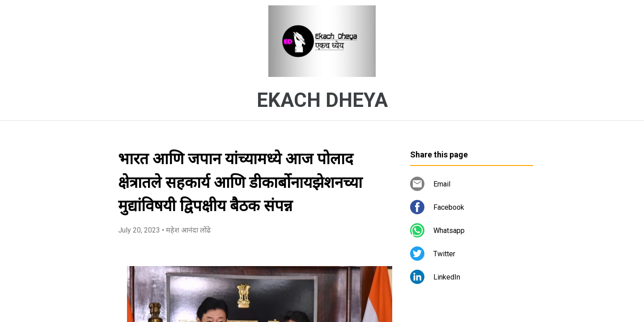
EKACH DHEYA (322, 100)
